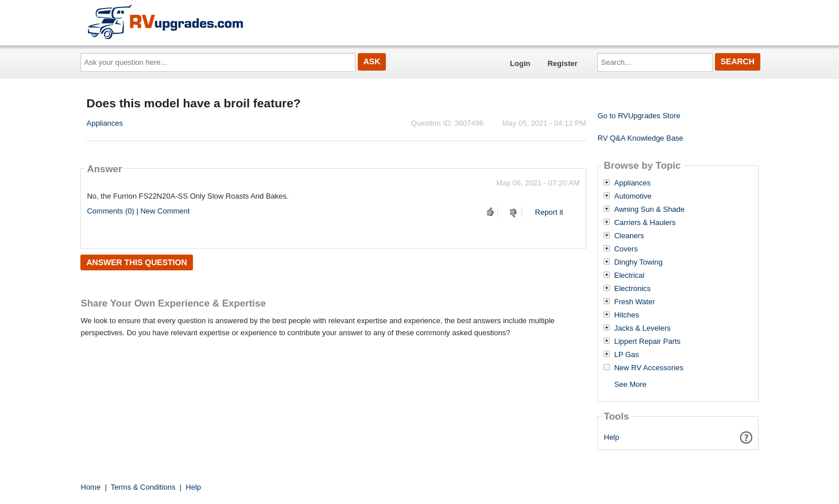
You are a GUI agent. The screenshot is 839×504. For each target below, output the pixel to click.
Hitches (626, 315)
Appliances (105, 123)
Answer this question (136, 262)
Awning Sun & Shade (649, 210)
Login (520, 63)
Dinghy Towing (638, 262)
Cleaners (629, 236)
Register (562, 63)
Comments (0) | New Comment (138, 211)
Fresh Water (634, 302)
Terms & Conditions (143, 487)
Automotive (633, 196)
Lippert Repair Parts (647, 342)
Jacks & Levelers (642, 328)
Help (612, 437)
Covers (626, 249)
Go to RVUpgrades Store (639, 116)
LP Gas (626, 355)
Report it (549, 212)
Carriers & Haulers (645, 223)
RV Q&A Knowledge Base (640, 138)
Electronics (632, 289)
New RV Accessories (648, 368)
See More (630, 384)
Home (91, 487)
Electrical (629, 276)
